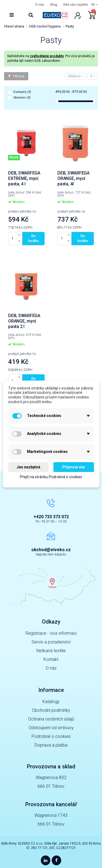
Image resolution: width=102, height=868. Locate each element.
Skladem (22, 98)
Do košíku (33, 238)
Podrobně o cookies (51, 736)
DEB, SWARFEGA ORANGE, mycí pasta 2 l (24, 321)
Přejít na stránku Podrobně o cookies (51, 477)
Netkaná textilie (51, 651)
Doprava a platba (51, 745)
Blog (54, 5)
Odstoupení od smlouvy (51, 728)
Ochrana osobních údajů (51, 719)
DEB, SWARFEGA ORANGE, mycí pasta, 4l (73, 178)
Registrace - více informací (51, 633)
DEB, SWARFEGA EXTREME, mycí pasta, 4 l (24, 178)
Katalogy (51, 702)
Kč (95, 5)
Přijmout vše (74, 467)
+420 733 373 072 (51, 517)
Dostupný (22, 92)
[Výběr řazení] (76, 76)
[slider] (57, 101)
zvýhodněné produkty (47, 56)
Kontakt (51, 659)
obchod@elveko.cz (51, 550)
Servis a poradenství (51, 642)
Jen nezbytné (28, 467)
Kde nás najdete (76, 5)
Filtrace (16, 76)
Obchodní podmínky (51, 710)
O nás (40, 5)
